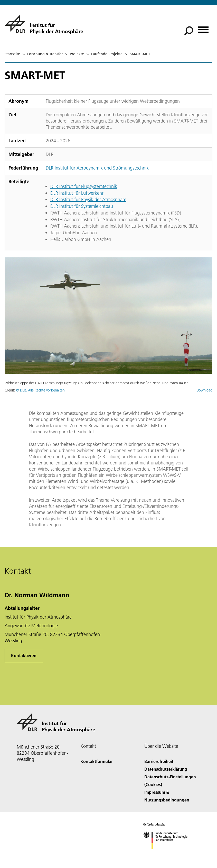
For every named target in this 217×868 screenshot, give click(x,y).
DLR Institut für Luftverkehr (77, 193)
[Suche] (189, 31)
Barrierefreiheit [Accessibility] (159, 761)
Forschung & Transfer (45, 54)
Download (204, 390)
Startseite (12, 54)
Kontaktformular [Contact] (97, 761)
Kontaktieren (24, 655)
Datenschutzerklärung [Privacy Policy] (166, 769)
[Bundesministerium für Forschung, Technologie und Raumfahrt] (168, 853)
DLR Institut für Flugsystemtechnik (84, 186)
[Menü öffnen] (203, 28)
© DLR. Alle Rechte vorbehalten (40, 390)
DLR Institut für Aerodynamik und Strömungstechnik (97, 168)
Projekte (77, 54)
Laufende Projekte (107, 54)
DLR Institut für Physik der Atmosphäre (88, 199)
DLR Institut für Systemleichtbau (82, 206)
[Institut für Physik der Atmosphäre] (44, 24)
